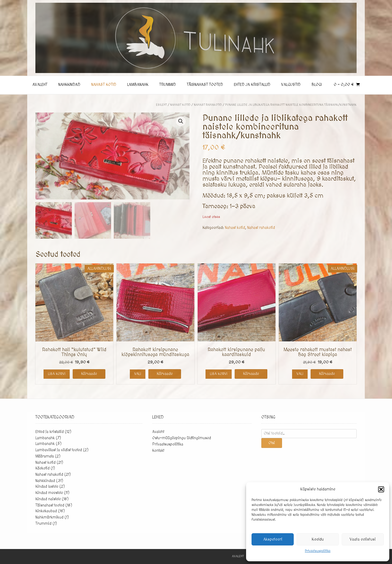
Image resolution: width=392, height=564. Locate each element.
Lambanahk (138, 85)
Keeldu (318, 539)
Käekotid (42, 469)
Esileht (161, 105)
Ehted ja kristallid (252, 85)
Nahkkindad (69, 85)
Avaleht (40, 85)
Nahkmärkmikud (49, 518)
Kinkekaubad (46, 511)
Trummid (168, 85)
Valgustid (291, 85)
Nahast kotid (104, 85)
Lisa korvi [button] (57, 374)
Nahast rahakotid (208, 105)
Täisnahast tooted (205, 85)
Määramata (45, 457)
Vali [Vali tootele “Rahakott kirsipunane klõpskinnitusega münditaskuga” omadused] (138, 374)
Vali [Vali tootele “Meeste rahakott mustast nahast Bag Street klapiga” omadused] (300, 374)
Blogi (317, 85)
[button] (381, 489)
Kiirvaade (89, 374)
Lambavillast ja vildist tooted (59, 450)
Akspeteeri (273, 539)
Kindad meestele (49, 493)
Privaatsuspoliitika (318, 551)
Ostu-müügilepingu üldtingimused (182, 438)
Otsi (272, 443)
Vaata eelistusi (363, 539)
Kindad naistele (48, 499)
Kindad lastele (47, 487)
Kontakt (158, 451)
